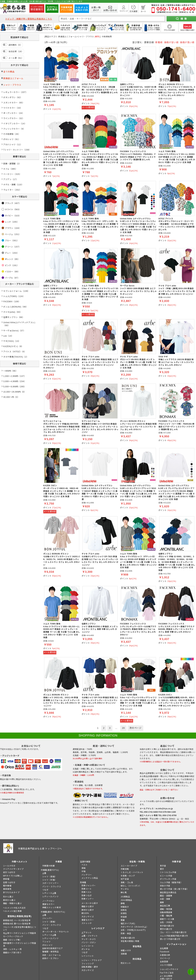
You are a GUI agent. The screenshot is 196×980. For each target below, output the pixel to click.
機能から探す (88, 907)
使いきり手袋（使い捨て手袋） (174, 889)
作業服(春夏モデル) (50, 870)
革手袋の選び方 (167, 926)
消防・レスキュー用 (12, 949)
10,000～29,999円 (12, 392)
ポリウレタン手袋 (168, 879)
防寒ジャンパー (89, 886)
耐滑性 (124, 913)
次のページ (135, 728)
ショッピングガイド (169, 969)
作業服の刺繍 (49, 866)
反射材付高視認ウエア (53, 948)
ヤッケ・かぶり (89, 939)
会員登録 (164, 962)
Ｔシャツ (46, 942)
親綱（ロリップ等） (12, 940)
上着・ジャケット (90, 936)
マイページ (165, 958)
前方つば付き (9, 872)
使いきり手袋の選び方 (170, 939)
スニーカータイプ (129, 866)
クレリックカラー (12, 129)
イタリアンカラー (12, 124)
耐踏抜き (125, 907)
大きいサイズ (88, 917)
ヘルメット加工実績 (12, 911)
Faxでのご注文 (167, 973)
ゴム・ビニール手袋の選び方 (173, 932)
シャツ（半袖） (49, 880)
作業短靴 (125, 869)
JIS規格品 (125, 897)
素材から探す (88, 910)
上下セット (87, 933)
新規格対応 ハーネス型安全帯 (17, 920)
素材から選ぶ (9, 900)
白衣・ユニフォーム (52, 955)
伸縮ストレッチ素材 (52, 908)
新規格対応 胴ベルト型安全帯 (17, 924)
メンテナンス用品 (90, 878)
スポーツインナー (51, 883)
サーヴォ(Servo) (11, 331)
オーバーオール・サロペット (56, 932)
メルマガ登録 (166, 965)
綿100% (85, 913)
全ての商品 (9, 72)
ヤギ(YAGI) (9, 341)
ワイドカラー (9, 108)
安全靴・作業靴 (137, 862)
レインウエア (98, 928)
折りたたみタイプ (11, 892)
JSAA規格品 (126, 900)
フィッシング (88, 964)
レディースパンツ (50, 897)
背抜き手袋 (165, 886)
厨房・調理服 (9, 164)
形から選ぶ (8, 897)
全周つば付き (9, 883)
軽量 (123, 920)
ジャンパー (47, 918)
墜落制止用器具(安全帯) (19, 916)
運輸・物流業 (166, 909)
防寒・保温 (126, 934)
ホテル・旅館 (9, 185)
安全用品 (137, 946)
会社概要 (164, 948)
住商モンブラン (11, 317)
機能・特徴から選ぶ (12, 903)
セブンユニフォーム (13, 291)
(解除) (97, 37)
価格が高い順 (187, 42)
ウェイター (8, 190)
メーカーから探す (90, 903)
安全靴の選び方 (128, 938)
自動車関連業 (166, 912)
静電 (123, 903)
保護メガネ (126, 951)
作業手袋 (176, 862)
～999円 (7, 371)
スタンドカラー (11, 103)
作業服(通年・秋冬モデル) (53, 912)
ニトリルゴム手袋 (168, 872)
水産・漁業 (165, 899)
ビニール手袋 (166, 876)
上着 (44, 873)
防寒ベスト (87, 892)
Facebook (165, 952)
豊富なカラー (49, 904)
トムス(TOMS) (10, 296)
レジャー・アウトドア (92, 960)
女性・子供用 (166, 922)
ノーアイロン (48, 901)
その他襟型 (8, 134)
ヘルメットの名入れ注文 (14, 908)
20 (123, 728)
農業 (162, 902)
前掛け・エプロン (51, 958)
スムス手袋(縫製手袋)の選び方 (174, 936)
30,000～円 (9, 397)
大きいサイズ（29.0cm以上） (135, 927)
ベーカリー (8, 174)
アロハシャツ (9, 145)
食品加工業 (165, 906)
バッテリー (87, 875)
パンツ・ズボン (89, 943)
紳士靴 (124, 892)
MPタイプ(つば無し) (13, 876)
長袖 (84, 868)
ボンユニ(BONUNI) (12, 307)
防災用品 (137, 959)
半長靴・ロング (128, 876)
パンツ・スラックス (52, 887)
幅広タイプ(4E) (128, 924)
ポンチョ (86, 949)
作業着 (59, 862)
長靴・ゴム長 (127, 883)
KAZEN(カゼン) (11, 346)
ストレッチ (87, 923)
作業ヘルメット (20, 862)
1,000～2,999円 (11, 376)
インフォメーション (176, 944)
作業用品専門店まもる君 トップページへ (40, 849)
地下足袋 (125, 879)
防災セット (126, 963)
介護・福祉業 (166, 916)
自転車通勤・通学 (90, 967)
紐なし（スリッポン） (131, 886)
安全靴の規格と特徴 (130, 941)
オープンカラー (10, 113)
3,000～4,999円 (11, 381)
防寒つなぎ (87, 896)
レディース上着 (49, 893)
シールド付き (9, 866)
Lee (5, 336)
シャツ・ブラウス (12, 85)
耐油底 (124, 917)
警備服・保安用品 (51, 952)
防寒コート (87, 889)
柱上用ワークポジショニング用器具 (20, 933)
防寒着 (83, 883)
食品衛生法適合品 (168, 892)
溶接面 (124, 954)
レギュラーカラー (12, 92)
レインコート (88, 946)
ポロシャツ (8, 139)
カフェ (6, 169)
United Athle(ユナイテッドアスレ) (19, 323)
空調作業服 (85, 862)
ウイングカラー (11, 118)
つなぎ (45, 890)
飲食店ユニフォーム (13, 78)
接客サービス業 (167, 919)
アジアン (7, 179)
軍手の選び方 (166, 929)
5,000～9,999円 (11, 387)
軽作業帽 (7, 886)
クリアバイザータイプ (13, 869)
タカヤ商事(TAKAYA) (13, 357)
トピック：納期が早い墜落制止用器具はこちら (29, 19)
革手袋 (163, 866)
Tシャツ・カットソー (13, 150)
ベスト (85, 865)
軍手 (162, 869)
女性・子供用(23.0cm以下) (133, 930)
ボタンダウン (9, 97)
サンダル (125, 889)
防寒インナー (88, 899)
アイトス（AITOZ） (12, 352)
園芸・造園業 (166, 896)
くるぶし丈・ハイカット (132, 872)
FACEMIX (8, 302)
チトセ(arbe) (9, 312)
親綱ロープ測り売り (12, 953)
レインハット (88, 956)
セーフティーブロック (13, 936)
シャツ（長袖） (49, 877)
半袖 (84, 871)
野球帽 (6, 879)
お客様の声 (165, 955)
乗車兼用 (7, 889)
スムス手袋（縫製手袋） (171, 883)
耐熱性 (124, 910)
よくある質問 (166, 976)
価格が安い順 (171, 42)
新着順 (159, 42)
